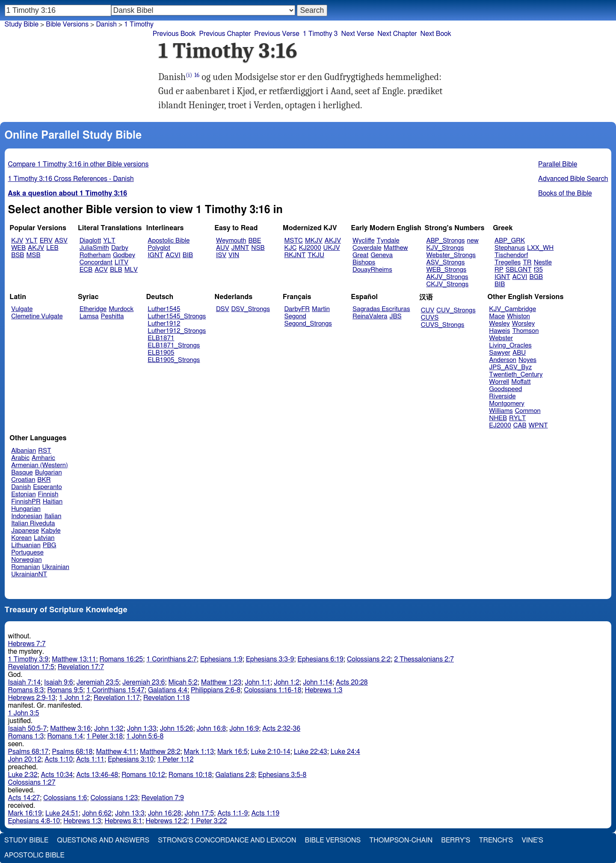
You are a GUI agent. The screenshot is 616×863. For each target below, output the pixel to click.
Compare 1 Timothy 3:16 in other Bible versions (78, 164)
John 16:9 (244, 729)
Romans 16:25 (121, 659)
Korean (21, 538)
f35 (538, 270)
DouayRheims (372, 270)
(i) (189, 75)
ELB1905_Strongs (174, 360)
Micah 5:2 (183, 682)
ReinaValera (370, 316)
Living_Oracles (510, 345)
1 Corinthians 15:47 (115, 690)
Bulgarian (49, 473)
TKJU (316, 255)
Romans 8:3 (26, 690)
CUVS (430, 318)
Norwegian (26, 560)
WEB (18, 248)
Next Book (436, 34)
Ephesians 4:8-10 (34, 821)
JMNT (240, 248)
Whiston (518, 316)
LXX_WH (540, 248)
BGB (536, 277)
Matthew (396, 248)
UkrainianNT (29, 574)
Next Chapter (397, 34)
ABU (519, 353)
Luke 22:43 (311, 752)
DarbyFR (297, 309)
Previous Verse (277, 34)
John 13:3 (130, 813)
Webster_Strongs (451, 255)
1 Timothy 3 (320, 34)
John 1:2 (287, 682)
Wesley (499, 324)
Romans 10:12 (143, 775)
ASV (61, 241)
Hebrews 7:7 (27, 644)
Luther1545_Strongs (177, 316)
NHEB (498, 418)
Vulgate (22, 309)
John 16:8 (211, 729)
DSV (223, 309)
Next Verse (357, 34)
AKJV (36, 248)
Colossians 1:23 (114, 798)
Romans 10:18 (190, 775)
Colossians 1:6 (65, 798)
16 (197, 75)
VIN (234, 255)
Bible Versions (67, 24)
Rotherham (95, 255)
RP (499, 270)
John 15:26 (177, 729)
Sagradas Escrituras (381, 309)
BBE (255, 241)
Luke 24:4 (345, 752)
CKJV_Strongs (447, 284)
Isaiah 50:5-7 (28, 729)
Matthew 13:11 (74, 659)
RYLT (517, 418)
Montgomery (507, 404)
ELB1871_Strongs (174, 345)
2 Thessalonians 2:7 (424, 659)
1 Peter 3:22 (209, 821)
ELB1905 (161, 353)
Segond (295, 316)
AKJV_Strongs (447, 277)
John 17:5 (199, 813)
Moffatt (521, 382)
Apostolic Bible (34, 855)
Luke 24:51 (62, 813)
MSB (33, 255)
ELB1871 (161, 338)
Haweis (499, 331)
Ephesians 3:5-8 (283, 775)
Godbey (124, 255)
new (473, 241)
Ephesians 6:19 (321, 659)
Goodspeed (505, 389)
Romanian (25, 567)
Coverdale (367, 248)
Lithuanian (26, 545)
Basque (22, 473)
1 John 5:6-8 (145, 736)
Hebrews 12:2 (166, 821)
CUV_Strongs (456, 310)
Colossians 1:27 (32, 783)
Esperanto (47, 487)
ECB (86, 270)
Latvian (44, 538)
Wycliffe (363, 241)
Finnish (48, 494)
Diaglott (90, 241)
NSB (258, 248)
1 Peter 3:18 (105, 736)
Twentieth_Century (516, 375)
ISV (221, 255)
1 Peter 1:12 (175, 759)
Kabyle (51, 531)
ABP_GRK (510, 241)
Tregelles (508, 262)
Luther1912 (164, 324)
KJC (291, 248)
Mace (497, 316)
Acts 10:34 (57, 775)
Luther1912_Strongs (177, 331)
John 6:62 (97, 813)
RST (45, 451)
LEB (52, 248)
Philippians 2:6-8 (216, 690)
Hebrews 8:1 (123, 821)
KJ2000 (310, 248)
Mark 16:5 (232, 752)
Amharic (43, 458)
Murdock (121, 309)
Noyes (527, 360)
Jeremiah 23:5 (98, 682)
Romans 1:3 (26, 736)
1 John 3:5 (24, 713)
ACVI (173, 255)
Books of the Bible (565, 193)
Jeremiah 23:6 (144, 682)
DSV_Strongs (250, 309)
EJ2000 (500, 426)
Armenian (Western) (40, 465)
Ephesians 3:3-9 (270, 659)
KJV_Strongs (445, 248)
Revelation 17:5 (31, 667)
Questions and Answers (103, 840)
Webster (501, 338)
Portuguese (27, 553)
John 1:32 (109, 729)
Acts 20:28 (352, 682)
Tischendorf (511, 255)
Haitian (53, 502)
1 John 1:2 (75, 698)
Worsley (523, 324)
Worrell (499, 382)
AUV (223, 248)
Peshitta (113, 316)
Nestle (543, 262)
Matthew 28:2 (160, 752)
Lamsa (89, 316)
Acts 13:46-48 (97, 775)
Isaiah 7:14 (25, 682)
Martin (321, 309)
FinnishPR (26, 502)
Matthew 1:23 (221, 682)
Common (528, 411)
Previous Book (174, 34)
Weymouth (231, 241)
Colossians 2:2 (369, 659)
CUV (428, 310)
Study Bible (22, 24)
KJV (17, 241)
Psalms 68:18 (73, 752)
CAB (520, 426)
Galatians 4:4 (168, 690)
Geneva (382, 255)
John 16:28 (165, 813)
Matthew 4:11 (117, 752)
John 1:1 (258, 682)
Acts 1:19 (265, 813)
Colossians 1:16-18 (272, 690)
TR (527, 262)
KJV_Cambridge (512, 309)
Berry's (456, 840)
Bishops (364, 262)
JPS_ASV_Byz (510, 367)
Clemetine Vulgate (37, 316)
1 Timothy (139, 24)
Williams (501, 411)
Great (360, 255)
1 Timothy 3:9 (28, 659)
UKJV (332, 248)
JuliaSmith (94, 248)
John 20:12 (25, 759)
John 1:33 (142, 729)
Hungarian (26, 509)
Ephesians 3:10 (131, 759)
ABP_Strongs (445, 241)
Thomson (525, 331)
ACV (101, 270)
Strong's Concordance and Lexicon (227, 840)
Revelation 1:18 (166, 698)
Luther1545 (164, 309)
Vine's (533, 840)
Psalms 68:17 (28, 752)
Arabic (20, 458)
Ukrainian (56, 567)
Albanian (24, 451)
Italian (53, 516)
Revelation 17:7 (81, 667)
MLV (131, 270)
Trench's (496, 840)
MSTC (294, 241)
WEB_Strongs (446, 270)
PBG (50, 545)
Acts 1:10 (59, 759)
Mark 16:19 (25, 813)
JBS (395, 316)
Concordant (96, 262)
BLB (116, 270)
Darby (120, 248)
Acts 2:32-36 (281, 729)
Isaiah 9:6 (59, 682)
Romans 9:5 (65, 690)
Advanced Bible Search (573, 179)
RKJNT (295, 255)
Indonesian (27, 516)
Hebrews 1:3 (323, 690)
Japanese (25, 531)
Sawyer (500, 353)
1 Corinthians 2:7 (172, 659)
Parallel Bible (558, 164)
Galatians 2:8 (235, 775)
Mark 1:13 (199, 752)
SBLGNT (519, 270)
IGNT (155, 255)
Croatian (23, 480)
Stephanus (510, 248)
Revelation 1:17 (117, 698)
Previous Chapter (225, 34)
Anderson (503, 360)
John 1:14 (318, 682)
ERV (46, 241)
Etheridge (93, 309)
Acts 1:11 (90, 759)
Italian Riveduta (33, 523)
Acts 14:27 (24, 798)
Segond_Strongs (308, 324)
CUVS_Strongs (443, 325)
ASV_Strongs (445, 262)
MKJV (314, 241)
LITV (121, 262)
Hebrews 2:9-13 (32, 698)
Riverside (502, 396)
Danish (106, 24)
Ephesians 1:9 (221, 659)
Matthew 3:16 (70, 729)
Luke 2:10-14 (271, 752)
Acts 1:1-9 (232, 813)
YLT (31, 241)
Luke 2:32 (23, 775)
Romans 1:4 (65, 736)
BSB (18, 255)
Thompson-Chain (401, 840)
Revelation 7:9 (163, 798)
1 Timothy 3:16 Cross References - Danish (71, 179)
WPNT (538, 426)
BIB (188, 255)
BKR (44, 480)
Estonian (23, 494)
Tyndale (388, 241)
